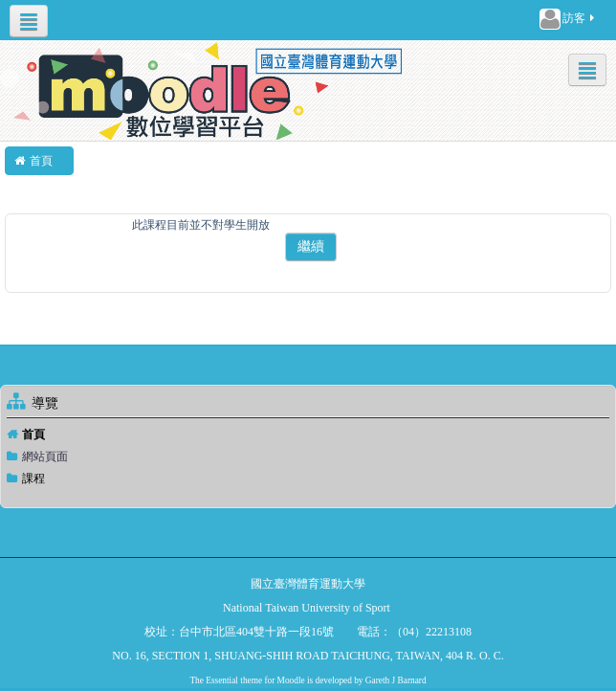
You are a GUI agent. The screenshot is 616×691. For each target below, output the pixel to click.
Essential (222, 680)
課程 (33, 479)
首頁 (33, 435)
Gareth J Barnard (396, 680)
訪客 (568, 19)
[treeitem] (308, 435)
